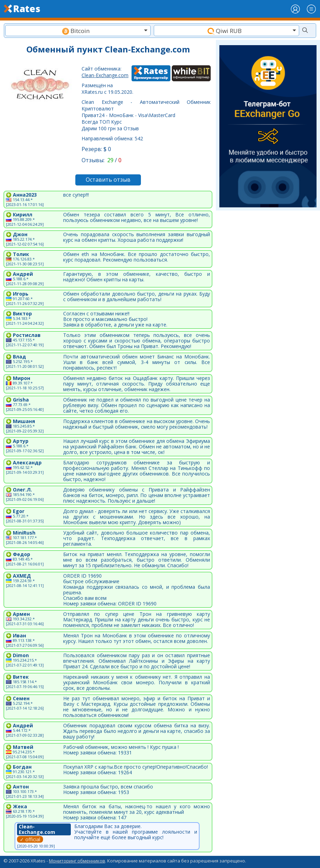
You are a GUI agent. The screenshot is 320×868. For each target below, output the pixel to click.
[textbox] (78, 31)
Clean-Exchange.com (105, 75)
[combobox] (78, 31)
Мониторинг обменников (77, 861)
